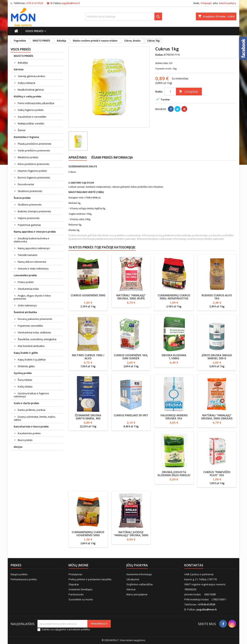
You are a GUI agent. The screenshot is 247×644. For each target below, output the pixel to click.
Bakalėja (23, 63)
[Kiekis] (170, 92)
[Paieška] (123, 16)
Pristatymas (75, 574)
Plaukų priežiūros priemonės (35, 144)
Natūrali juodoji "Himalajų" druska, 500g (131, 534)
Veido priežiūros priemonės (34, 150)
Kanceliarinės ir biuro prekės (31, 427)
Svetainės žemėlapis (80, 589)
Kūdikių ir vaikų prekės (27, 96)
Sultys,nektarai (27, 83)
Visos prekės (34, 31)
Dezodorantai (26, 184)
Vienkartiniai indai (28, 289)
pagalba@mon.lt (71, 3)
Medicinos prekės (28, 157)
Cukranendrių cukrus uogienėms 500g (88, 534)
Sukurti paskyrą (227, 3)
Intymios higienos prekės (32, 171)
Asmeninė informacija (139, 574)
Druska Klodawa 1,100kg (174, 357)
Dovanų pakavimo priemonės (35, 319)
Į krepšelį (188, 92)
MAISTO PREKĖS (23, 56)
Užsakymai (133, 579)
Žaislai (22, 130)
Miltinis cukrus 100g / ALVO (88, 357)
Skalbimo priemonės (30, 205)
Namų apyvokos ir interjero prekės (35, 232)
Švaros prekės (22, 198)
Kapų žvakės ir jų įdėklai (32, 359)
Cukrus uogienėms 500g (88, 295)
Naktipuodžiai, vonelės (31, 123)
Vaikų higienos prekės (31, 110)
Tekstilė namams (28, 255)
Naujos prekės (19, 574)
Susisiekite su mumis (81, 599)
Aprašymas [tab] (78, 157)
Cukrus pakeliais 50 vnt (131, 415)
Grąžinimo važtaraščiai (140, 584)
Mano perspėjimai (137, 594)
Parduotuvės (76, 594)
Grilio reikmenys (27, 305)
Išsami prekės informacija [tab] (112, 157)
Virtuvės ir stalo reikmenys (33, 268)
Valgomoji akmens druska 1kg (174, 417)
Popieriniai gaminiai (29, 225)
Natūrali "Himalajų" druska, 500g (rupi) (131, 297)
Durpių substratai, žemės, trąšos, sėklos (35, 418)
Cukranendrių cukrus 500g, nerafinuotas (174, 297)
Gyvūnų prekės (23, 373)
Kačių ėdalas (25, 387)
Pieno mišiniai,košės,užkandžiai (36, 103)
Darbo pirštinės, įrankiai (32, 410)
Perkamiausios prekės (24, 579)
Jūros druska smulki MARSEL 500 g (217, 357)
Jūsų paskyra (137, 565)
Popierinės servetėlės (30, 326)
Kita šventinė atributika (31, 346)
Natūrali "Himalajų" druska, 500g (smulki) (217, 417)
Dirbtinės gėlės (26, 366)
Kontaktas (194, 565)
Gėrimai (19, 69)
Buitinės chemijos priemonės (34, 211)
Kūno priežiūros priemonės (34, 164)
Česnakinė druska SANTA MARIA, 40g (88, 417)
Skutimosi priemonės (30, 191)
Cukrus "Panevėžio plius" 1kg (217, 474)
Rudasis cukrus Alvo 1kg (217, 297)
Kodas (159, 55)
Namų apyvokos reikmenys (34, 248)
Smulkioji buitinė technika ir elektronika (32, 240)
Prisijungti (206, 3)
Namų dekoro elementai (32, 262)
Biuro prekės (25, 440)
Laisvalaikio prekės (25, 275)
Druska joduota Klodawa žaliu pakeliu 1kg (174, 475)
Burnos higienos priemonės (34, 178)
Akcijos (18, 447)
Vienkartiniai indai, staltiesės (34, 332)
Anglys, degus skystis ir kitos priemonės (32, 297)
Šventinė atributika (25, 312)
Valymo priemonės (29, 218)
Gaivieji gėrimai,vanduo (31, 76)
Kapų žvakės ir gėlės (26, 353)
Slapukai (74, 584)
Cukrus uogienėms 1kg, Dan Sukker (131, 357)
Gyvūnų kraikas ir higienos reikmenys (31, 395)
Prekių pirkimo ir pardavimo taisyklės (90, 579)
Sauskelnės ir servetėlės (32, 117)
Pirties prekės (26, 282)
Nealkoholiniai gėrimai (31, 90)
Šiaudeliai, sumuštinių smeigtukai (37, 339)
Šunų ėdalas (25, 380)
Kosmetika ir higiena (26, 137)
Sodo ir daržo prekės (26, 403)
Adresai (131, 589)
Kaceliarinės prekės (29, 433)
